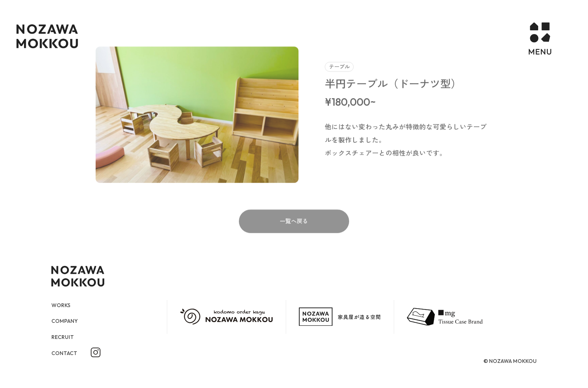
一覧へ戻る (294, 237)
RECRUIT (64, 337)
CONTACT (66, 354)
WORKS (62, 305)
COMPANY (67, 321)
